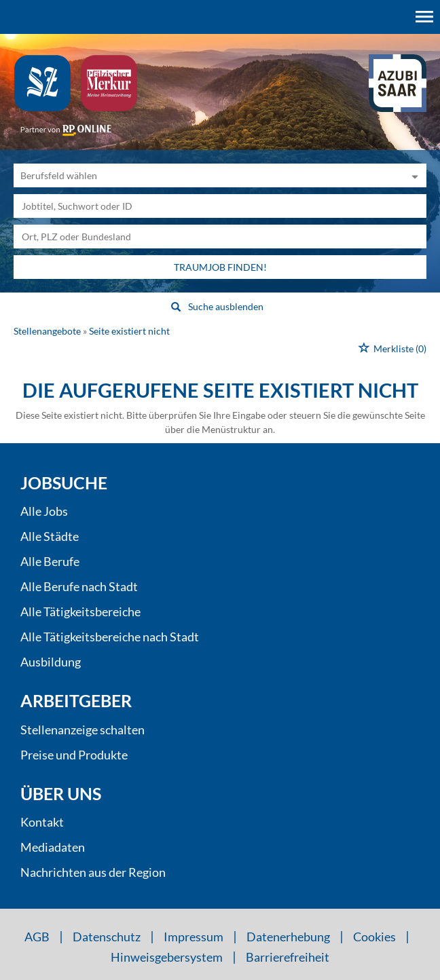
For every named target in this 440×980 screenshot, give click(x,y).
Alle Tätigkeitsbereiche (80, 611)
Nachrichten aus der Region (93, 872)
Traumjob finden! (220, 267)
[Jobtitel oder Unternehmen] (220, 206)
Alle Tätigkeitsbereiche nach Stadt (110, 637)
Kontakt (42, 822)
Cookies (374, 937)
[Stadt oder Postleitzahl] (220, 237)
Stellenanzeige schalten (82, 730)
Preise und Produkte (74, 755)
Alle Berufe (50, 561)
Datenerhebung (288, 937)
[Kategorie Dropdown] (413, 175)
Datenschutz (107, 937)
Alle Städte (50, 536)
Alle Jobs (44, 511)
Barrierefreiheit (288, 957)
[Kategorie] (206, 175)
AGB (37, 937)
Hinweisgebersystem (167, 957)
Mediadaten (53, 847)
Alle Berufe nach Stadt (79, 586)
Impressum (194, 937)
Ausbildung (51, 662)
